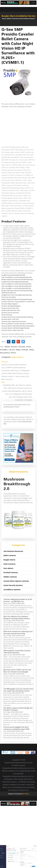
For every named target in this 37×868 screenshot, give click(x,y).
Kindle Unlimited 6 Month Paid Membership (17, 299)
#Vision (13, 353)
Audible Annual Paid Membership (13, 275)
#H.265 (12, 350)
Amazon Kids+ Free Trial (10, 319)
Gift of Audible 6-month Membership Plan (16, 286)
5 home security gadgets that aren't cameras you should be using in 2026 (16, 728)
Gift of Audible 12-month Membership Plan (17, 277)
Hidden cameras (10, 577)
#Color (29, 347)
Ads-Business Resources (13, 551)
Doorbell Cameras (11, 573)
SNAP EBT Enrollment (9, 293)
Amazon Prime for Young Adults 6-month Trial (18, 302)
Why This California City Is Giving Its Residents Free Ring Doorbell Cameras (17, 618)
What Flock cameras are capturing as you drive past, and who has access (18, 633)
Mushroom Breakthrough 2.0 (17, 484)
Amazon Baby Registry (10, 304)
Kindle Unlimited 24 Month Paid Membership (17, 279)
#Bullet (7, 347)
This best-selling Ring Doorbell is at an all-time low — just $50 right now (18, 600)
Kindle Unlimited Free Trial (11, 310)
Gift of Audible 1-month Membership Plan (16, 288)
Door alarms (8, 568)
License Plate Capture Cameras (16, 581)
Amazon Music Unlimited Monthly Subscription (18, 326)
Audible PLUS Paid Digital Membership (15, 282)
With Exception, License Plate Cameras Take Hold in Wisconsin (17, 652)
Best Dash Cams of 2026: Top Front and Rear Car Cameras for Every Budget (17, 671)
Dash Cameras (9, 564)
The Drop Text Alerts (9, 297)
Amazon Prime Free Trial (10, 308)
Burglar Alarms (9, 560)
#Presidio (25, 350)
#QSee (31, 350)
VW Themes (26, 794)
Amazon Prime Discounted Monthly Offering (17, 317)
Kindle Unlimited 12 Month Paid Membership (17, 291)
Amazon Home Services (10, 313)
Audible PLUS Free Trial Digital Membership (17, 295)
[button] (18, 25)
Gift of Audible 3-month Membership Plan (16, 284)
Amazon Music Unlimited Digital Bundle (15, 328)
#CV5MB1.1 (4, 350)
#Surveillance (5, 353)
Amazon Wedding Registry (11, 306)
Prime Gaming (7, 315)
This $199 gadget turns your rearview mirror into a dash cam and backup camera (18, 690)
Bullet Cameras (17, 357)
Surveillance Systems (12, 590)
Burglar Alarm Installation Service (19, 16)
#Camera (14, 347)
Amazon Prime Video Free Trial (12, 330)
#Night (18, 350)
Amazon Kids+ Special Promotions (14, 321)
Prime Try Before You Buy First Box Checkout (17, 324)
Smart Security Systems (13, 585)
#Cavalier (22, 347)
